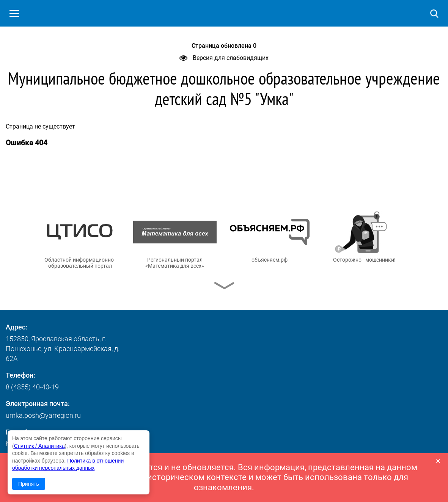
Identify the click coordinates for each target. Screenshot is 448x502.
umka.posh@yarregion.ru (43, 415)
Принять (29, 484)
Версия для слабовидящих (224, 58)
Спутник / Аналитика (39, 446)
